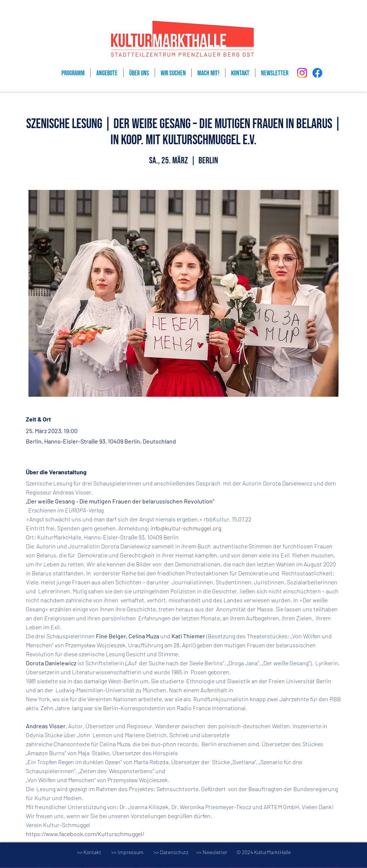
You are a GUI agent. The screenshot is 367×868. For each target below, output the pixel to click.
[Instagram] (302, 73)
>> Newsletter (212, 852)
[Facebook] (317, 73)
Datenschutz (178, 852)
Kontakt (92, 852)
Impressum (131, 852)
